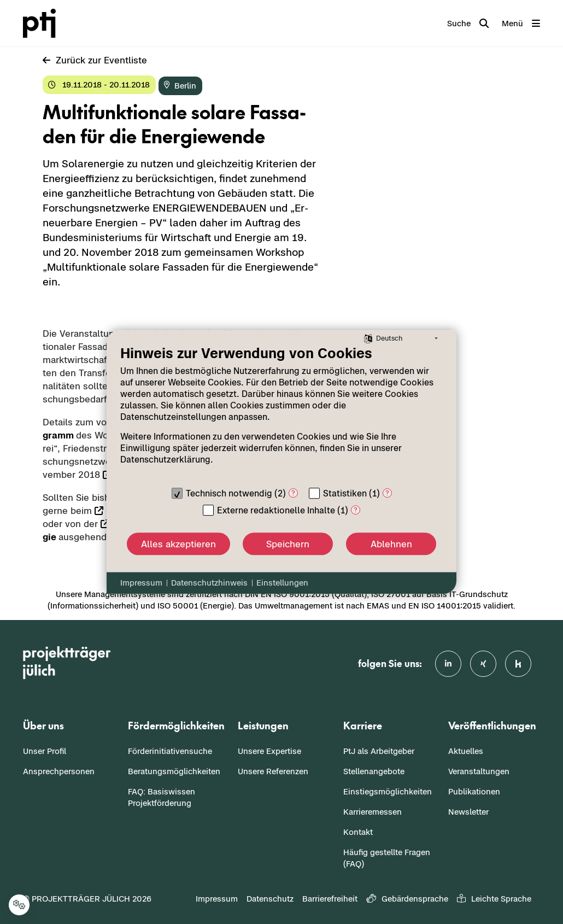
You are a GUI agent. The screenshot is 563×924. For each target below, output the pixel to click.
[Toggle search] (468, 24)
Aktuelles (466, 751)
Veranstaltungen (479, 771)
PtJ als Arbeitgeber (379, 751)
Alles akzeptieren (178, 544)
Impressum (217, 899)
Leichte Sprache (494, 899)
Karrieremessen (373, 812)
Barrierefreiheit (330, 899)
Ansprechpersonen (59, 771)
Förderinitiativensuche (170, 751)
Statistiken (345, 493)
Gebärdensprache (407, 899)
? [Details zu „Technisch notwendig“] (293, 493)
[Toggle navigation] (521, 24)
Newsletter (468, 812)
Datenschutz (270, 899)
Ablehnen (391, 544)
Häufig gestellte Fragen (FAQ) (387, 858)
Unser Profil (45, 751)
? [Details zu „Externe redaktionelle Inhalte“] (356, 510)
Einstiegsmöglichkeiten (388, 791)
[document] (281, 413)
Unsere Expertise (269, 751)
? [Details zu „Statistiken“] (387, 493)
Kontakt (358, 832)
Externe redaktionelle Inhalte (276, 510)
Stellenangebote (374, 771)
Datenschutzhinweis (209, 583)
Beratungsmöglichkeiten (174, 771)
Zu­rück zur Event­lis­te (95, 60)
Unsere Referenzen (273, 771)
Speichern (288, 544)
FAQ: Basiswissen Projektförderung (162, 797)
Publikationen (474, 791)
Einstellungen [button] (282, 583)
